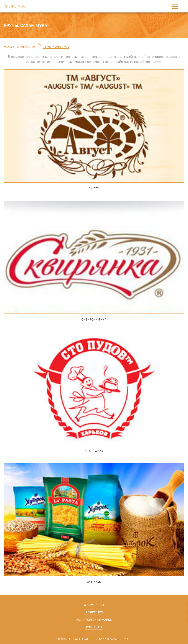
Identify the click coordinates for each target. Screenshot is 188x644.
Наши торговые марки (94, 620)
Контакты (94, 627)
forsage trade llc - (83, 639)
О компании (94, 605)
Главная (9, 47)
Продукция (28, 47)
